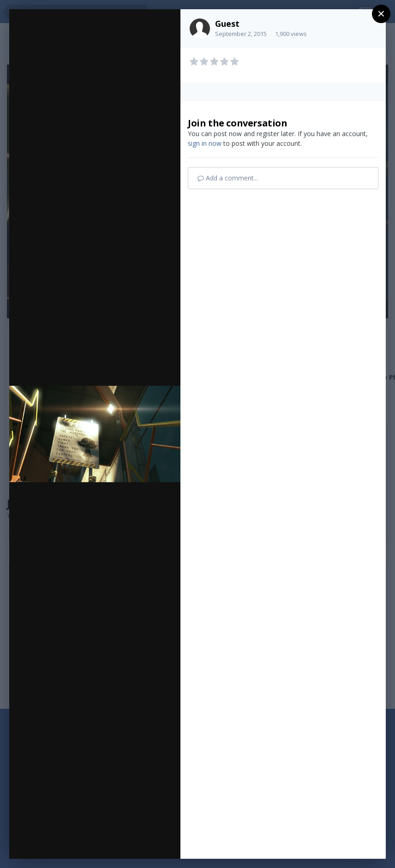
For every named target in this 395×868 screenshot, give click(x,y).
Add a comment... (228, 178)
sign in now (205, 143)
